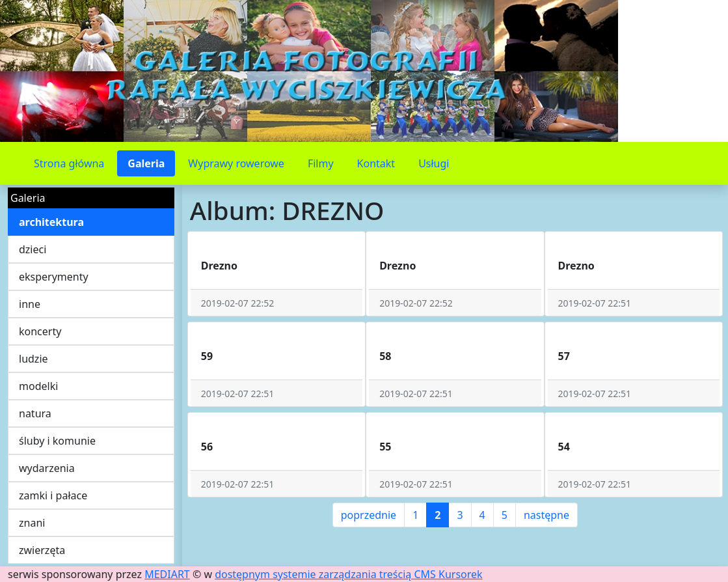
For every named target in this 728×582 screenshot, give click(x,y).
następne (546, 515)
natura (35, 413)
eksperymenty (54, 277)
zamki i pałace (53, 495)
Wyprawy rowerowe (236, 163)
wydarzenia (47, 468)
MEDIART (167, 574)
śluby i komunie (57, 441)
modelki (38, 386)
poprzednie (369, 515)
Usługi (434, 163)
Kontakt (376, 163)
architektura (51, 222)
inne (30, 304)
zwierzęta (42, 550)
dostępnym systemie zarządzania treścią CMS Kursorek (349, 574)
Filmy (321, 163)
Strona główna (69, 163)
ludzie (34, 359)
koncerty (40, 331)
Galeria (146, 163)
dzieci (33, 249)
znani (32, 523)
